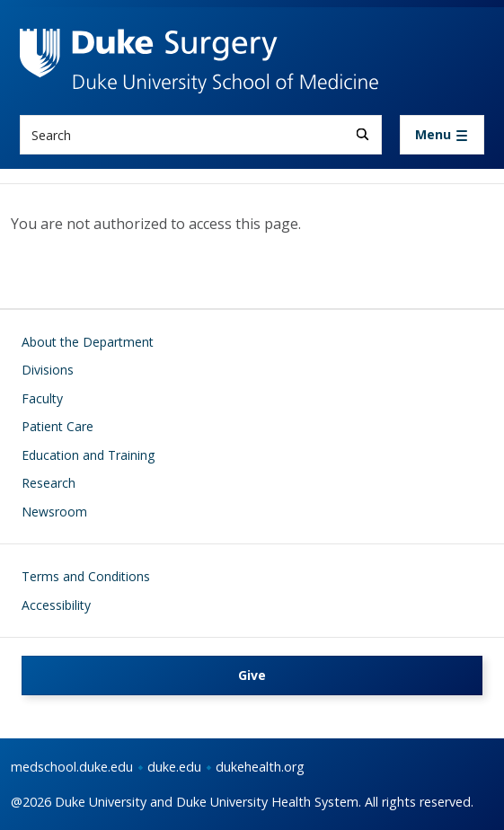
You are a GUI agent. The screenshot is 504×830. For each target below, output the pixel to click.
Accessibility (56, 605)
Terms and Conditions (86, 576)
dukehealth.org (260, 767)
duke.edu (174, 767)
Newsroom (54, 512)
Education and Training (88, 455)
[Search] (363, 134)
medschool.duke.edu (72, 767)
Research (49, 483)
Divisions (48, 370)
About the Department (88, 342)
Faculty (42, 398)
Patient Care (57, 426)
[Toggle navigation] (442, 135)
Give (252, 675)
